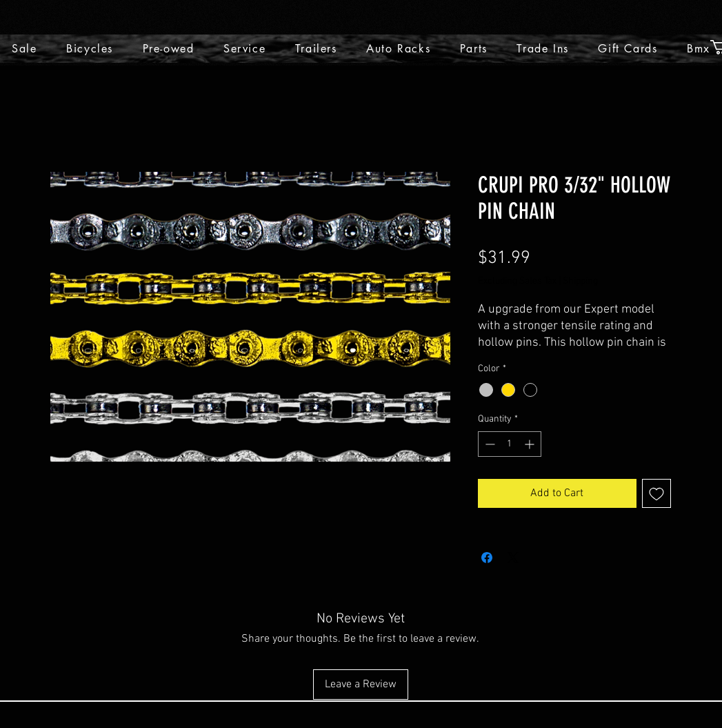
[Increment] (531, 444)
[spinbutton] (510, 444)
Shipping (580, 281)
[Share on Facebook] (487, 558)
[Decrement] (489, 444)
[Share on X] (513, 558)
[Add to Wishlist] (656, 493)
